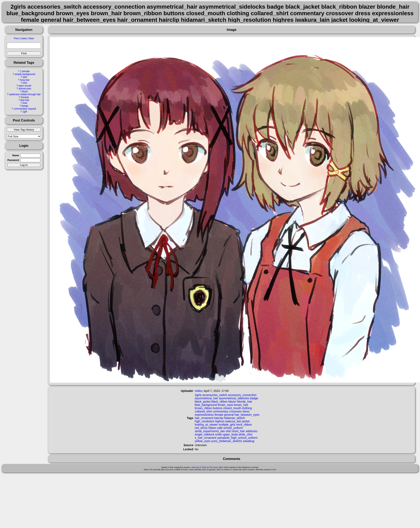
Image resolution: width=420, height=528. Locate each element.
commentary (220, 411)
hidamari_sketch (235, 418)
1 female (25, 71)
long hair (25, 80)
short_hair (238, 431)
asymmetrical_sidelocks (234, 398)
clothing (247, 408)
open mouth (25, 86)
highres (220, 421)
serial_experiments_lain (210, 431)
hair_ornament (204, 418)
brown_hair (241, 405)
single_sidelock (204, 434)
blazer (232, 402)
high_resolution (204, 421)
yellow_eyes (202, 441)
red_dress (201, 428)
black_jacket (203, 402)
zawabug (249, 441)
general (229, 415)
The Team (214, 467)
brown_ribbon (203, 408)
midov (198, 391)
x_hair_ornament (205, 438)
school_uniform (233, 428)
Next (31, 38)
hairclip (219, 418)
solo (25, 83)
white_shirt (245, 434)
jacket (246, 421)
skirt (25, 77)
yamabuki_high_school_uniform (237, 438)
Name (16, 155)
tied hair (25, 100)
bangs (25, 106)
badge (254, 398)
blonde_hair (245, 402)
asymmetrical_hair (206, 398)
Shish (204, 467)
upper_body (230, 434)
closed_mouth (232, 408)
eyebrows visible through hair (25, 94)
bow (25, 103)
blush (25, 91)
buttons (218, 408)
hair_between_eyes (247, 415)
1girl (25, 112)
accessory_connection (242, 395)
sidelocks (252, 431)
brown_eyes (226, 405)
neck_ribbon (244, 425)
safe (220, 428)
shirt (228, 431)
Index (24, 38)
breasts (25, 97)
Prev (16, 38)
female (219, 415)
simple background (25, 74)
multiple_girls (227, 425)
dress (246, 411)
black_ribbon (219, 402)
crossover (235, 411)
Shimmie (195, 467)
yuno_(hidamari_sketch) (226, 441)
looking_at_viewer (206, 425)
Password (13, 160)
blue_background (206, 405)
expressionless (204, 415)
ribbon (212, 428)
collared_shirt (203, 411)
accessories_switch (215, 395)
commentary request (25, 109)
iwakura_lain (233, 421)
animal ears (25, 89)
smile (218, 434)
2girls (198, 395)
